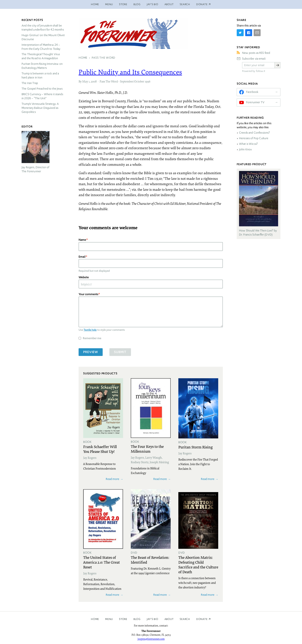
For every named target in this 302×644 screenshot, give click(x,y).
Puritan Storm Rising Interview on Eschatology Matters (42, 66)
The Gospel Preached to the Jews (42, 89)
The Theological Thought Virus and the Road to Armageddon (41, 56)
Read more (112, 479)
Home (95, 4)
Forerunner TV (255, 102)
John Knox (245, 149)
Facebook (252, 92)
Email (82, 257)
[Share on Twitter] (240, 33)
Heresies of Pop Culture (254, 138)
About (169, 4)
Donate (202, 619)
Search (185, 4)
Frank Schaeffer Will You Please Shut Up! (100, 449)
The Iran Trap (30, 83)
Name (82, 240)
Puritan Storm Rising (195, 447)
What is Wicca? (248, 144)
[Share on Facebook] (249, 33)
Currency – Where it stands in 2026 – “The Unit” (42, 96)
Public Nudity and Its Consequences (130, 72)
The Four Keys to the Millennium (147, 449)
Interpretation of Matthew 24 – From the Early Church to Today (41, 47)
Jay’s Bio (153, 4)
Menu (109, 4)
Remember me (92, 338)
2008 (94, 81)
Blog (137, 4)
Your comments (88, 294)
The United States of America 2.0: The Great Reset (102, 562)
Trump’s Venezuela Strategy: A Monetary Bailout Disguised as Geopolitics (40, 108)
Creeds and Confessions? (254, 133)
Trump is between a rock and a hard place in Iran (40, 75)
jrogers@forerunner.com (151, 639)
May (85, 81)
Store (123, 4)
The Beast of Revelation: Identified (150, 560)
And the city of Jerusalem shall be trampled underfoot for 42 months (43, 28)
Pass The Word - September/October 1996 (125, 81)
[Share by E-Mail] (257, 33)
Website (84, 277)
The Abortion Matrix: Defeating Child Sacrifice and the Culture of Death (198, 564)
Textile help (90, 330)
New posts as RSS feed (256, 53)
